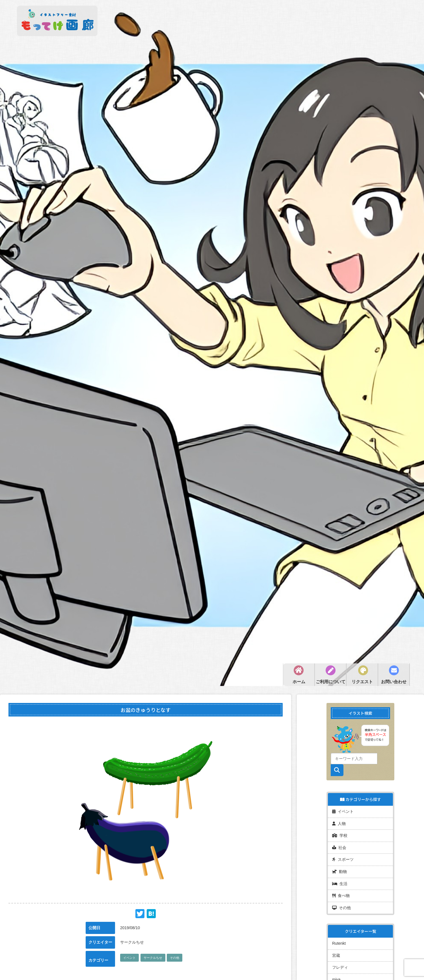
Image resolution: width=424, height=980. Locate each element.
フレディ (340, 962)
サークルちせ (153, 958)
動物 (339, 869)
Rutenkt (339, 939)
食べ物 (341, 892)
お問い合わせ (394, 682)
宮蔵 (336, 950)
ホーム (299, 682)
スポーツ (343, 857)
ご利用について (331, 682)
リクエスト (362, 682)
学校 (340, 834)
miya (336, 974)
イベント (129, 958)
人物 (339, 822)
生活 (340, 880)
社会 (339, 846)
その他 (175, 958)
